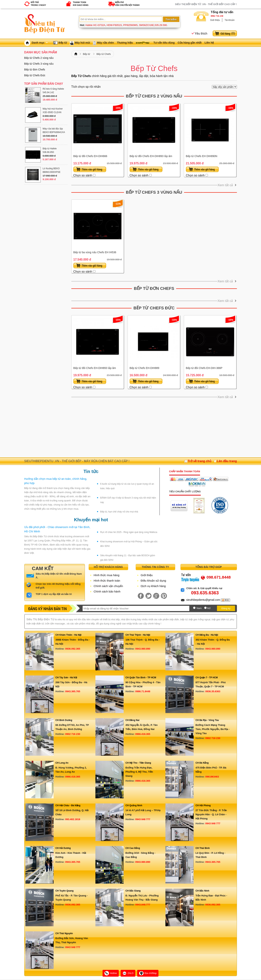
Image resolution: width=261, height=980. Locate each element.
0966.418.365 (143, 734)
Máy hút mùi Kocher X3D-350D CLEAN (53, 111)
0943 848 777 (143, 819)
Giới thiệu (215, 20)
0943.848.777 (143, 905)
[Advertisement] (154, 427)
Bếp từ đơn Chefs (154, 288)
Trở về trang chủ (200, 461)
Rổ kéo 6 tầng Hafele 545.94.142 (53, 91)
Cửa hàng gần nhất (190, 43)
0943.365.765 (73, 691)
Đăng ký (226, 608)
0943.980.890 (143, 649)
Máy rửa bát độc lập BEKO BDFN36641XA (54, 130)
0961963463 (212, 777)
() (233, 33)
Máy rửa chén (105, 43)
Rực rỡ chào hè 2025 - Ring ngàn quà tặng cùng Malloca (129, 532)
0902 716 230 (217, 16)
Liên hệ (209, 43)
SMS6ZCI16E (146, 25)
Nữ (209, 608)
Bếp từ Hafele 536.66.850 (50, 150)
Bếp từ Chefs (104, 54)
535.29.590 (161, 25)
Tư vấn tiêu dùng (164, 43)
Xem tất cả (225, 185)
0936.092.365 (73, 649)
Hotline (111, 973)
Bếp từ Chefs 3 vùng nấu (154, 192)
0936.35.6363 (213, 691)
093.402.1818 (73, 819)
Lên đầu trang (227, 461)
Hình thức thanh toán (107, 581)
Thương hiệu (125, 43)
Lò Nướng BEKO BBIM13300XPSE (52, 170)
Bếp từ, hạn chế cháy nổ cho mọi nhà (119, 512)
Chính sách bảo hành (107, 591)
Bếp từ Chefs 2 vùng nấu (154, 96)
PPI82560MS (130, 25)
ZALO (128, 973)
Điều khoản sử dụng (153, 581)
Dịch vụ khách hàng (153, 586)
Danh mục (40, 43)
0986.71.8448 (143, 691)
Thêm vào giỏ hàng (90, 169)
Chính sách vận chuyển (108, 586)
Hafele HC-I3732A (95, 25)
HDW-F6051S (114, 25)
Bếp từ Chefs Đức (154, 308)
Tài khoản (229, 20)
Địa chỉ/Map (148, 973)
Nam (199, 608)
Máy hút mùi (82, 43)
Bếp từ (63, 43)
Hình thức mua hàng (107, 575)
